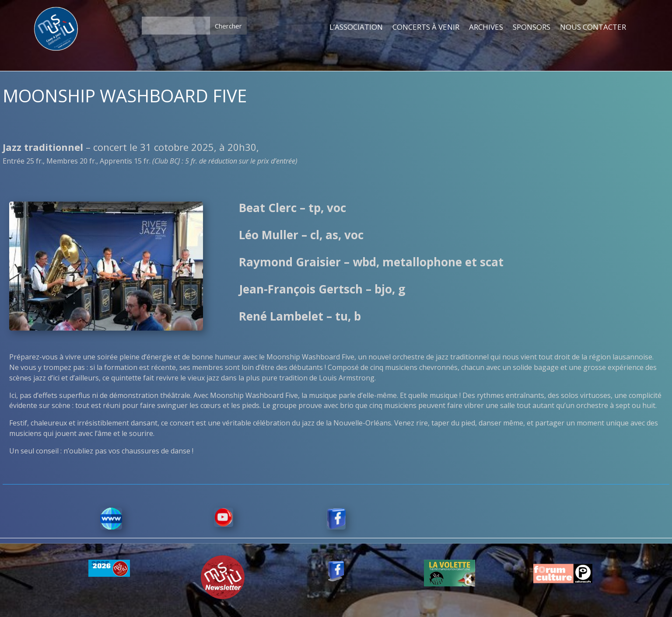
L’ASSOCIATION (356, 28)
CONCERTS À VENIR (426, 28)
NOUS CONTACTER (593, 28)
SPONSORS (532, 28)
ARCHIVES (486, 28)
